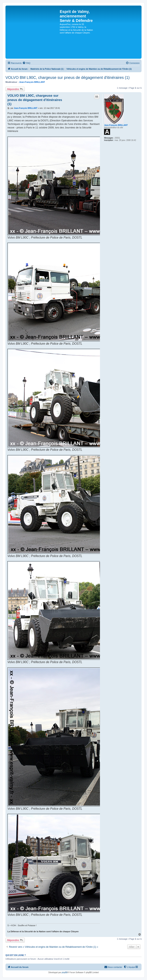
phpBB (65, 972)
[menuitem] (26, 63)
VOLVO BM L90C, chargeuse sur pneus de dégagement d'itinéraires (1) (68, 78)
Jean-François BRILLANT (32, 82)
